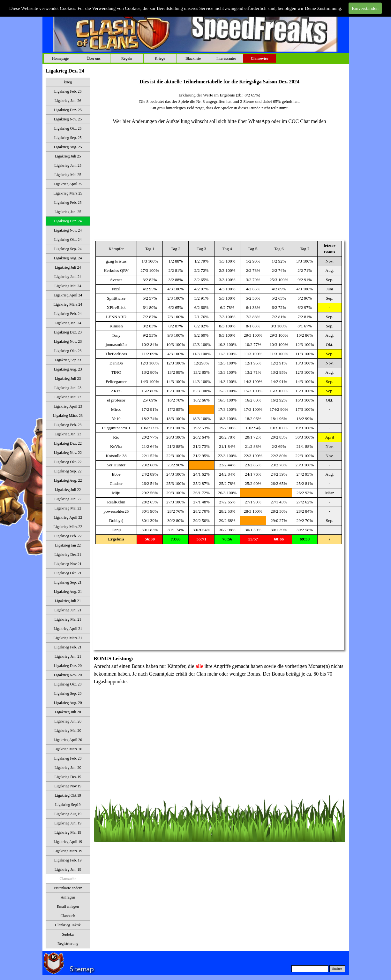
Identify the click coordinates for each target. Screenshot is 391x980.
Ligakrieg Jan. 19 (68, 869)
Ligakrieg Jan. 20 (68, 768)
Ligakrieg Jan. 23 (68, 434)
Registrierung (68, 944)
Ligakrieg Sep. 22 (68, 471)
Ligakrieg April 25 (68, 184)
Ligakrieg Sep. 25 (68, 138)
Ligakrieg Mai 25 (68, 175)
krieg (68, 82)
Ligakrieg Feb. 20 (68, 758)
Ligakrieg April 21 (68, 629)
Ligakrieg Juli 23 (68, 379)
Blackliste (193, 58)
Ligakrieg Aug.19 (68, 814)
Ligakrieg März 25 (68, 193)
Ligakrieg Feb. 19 (68, 860)
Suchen (337, 969)
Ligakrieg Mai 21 (68, 619)
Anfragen (68, 897)
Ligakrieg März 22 (68, 527)
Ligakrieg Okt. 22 (68, 462)
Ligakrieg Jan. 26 (68, 101)
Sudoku (68, 934)
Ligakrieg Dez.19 (68, 777)
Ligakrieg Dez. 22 (68, 443)
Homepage (60, 58)
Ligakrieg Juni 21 (68, 610)
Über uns (94, 58)
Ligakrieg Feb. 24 (68, 314)
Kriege (160, 58)
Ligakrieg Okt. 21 (68, 573)
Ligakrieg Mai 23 (68, 397)
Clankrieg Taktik (68, 925)
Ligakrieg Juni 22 (68, 499)
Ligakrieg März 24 (68, 304)
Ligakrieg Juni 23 (68, 388)
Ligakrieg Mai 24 (68, 286)
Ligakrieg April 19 (68, 842)
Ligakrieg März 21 (68, 638)
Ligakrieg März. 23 (68, 416)
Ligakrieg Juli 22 (68, 490)
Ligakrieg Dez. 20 (68, 666)
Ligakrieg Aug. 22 (68, 480)
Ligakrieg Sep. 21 (68, 582)
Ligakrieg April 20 (68, 740)
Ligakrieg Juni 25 (68, 165)
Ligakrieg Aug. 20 (68, 703)
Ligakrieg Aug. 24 (68, 258)
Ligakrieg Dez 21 (68, 555)
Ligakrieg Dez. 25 (68, 110)
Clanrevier (259, 58)
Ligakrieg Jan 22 (68, 545)
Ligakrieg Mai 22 (68, 508)
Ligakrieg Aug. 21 (68, 592)
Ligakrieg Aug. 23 (68, 369)
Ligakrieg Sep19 (68, 805)
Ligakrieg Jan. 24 (68, 323)
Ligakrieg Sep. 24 (68, 249)
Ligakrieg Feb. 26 (68, 91)
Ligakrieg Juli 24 (68, 267)
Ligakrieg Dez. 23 (68, 332)
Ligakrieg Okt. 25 (68, 128)
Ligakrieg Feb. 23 (68, 425)
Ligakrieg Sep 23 (68, 360)
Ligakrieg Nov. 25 (68, 119)
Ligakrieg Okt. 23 (68, 351)
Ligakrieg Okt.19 (68, 795)
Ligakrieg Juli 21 (68, 601)
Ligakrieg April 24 (68, 295)
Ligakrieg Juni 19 (68, 823)
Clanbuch (68, 916)
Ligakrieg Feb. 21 (68, 647)
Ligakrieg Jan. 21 (68, 656)
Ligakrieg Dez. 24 (68, 221)
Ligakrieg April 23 (68, 406)
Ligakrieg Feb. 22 (68, 536)
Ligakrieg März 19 (68, 851)
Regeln (127, 58)
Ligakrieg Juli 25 (68, 156)
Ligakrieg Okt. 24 (68, 240)
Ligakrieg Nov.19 (68, 786)
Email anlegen (68, 907)
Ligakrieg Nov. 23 (68, 341)
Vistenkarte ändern (68, 888)
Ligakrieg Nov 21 (68, 564)
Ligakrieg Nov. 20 (68, 675)
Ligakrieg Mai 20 (68, 731)
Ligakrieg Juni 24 (68, 277)
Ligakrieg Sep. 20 (68, 693)
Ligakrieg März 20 (68, 749)
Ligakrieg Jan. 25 (68, 212)
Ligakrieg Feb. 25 (68, 203)
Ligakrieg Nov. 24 (68, 230)
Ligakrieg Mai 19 (68, 832)
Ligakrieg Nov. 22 (68, 453)
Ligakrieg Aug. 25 (68, 147)
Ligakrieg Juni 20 (68, 721)
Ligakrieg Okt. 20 (68, 684)
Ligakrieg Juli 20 (68, 712)
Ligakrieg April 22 (68, 517)
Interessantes (226, 58)
